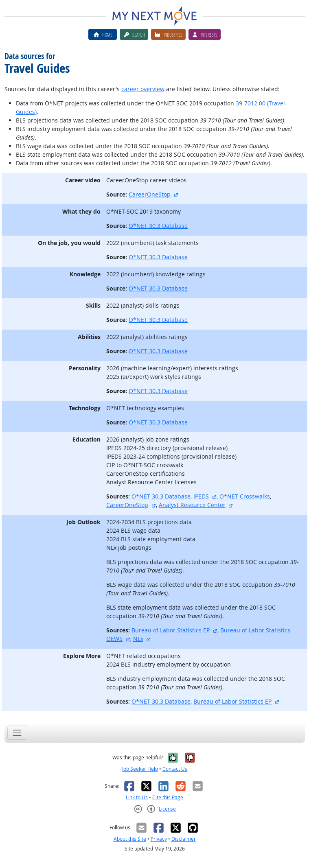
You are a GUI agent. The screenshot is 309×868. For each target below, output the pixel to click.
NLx (138, 639)
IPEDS (201, 496)
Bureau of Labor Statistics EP (171, 630)
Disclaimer (184, 839)
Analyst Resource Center (192, 505)
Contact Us (175, 769)
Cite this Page (168, 797)
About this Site (130, 839)
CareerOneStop (150, 194)
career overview (143, 89)
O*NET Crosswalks (245, 496)
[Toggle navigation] (17, 733)
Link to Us (137, 797)
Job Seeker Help (140, 769)
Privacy (159, 839)
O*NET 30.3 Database (158, 226)
